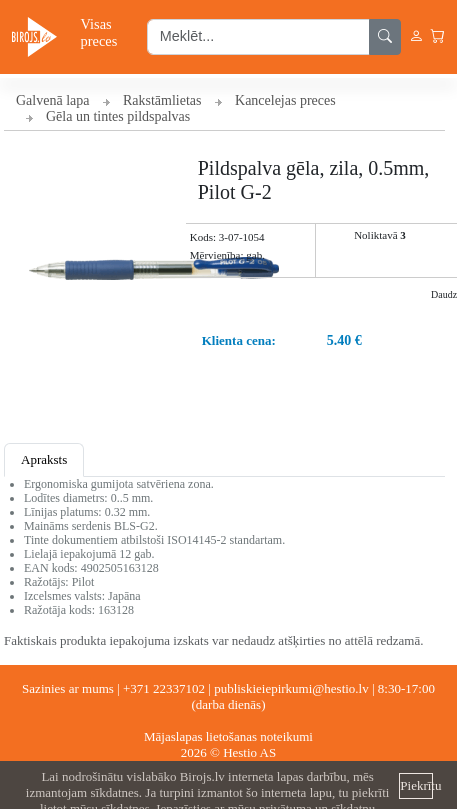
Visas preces (99, 32)
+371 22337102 (164, 688)
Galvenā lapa (52, 100)
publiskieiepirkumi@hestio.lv (291, 688)
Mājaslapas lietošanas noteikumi (228, 736)
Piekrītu (416, 785)
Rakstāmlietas (162, 100)
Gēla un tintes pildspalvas (118, 116)
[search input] (258, 37)
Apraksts (44, 459)
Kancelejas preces (285, 100)
